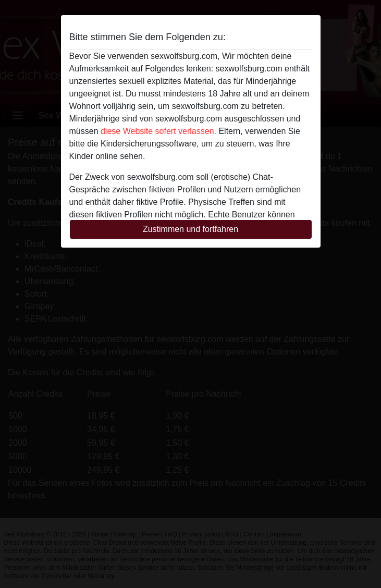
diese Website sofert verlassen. (158, 131)
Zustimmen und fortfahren (190, 229)
